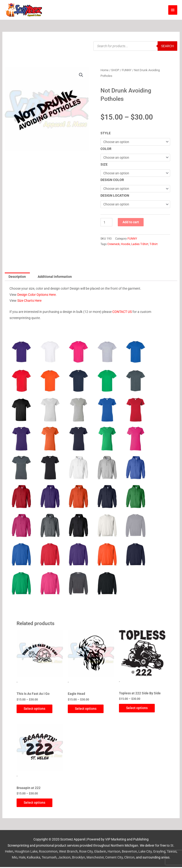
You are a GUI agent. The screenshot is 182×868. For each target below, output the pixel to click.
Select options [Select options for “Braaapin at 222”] (37, 803)
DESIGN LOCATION (115, 195)
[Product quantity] (106, 222)
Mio (15, 859)
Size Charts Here (29, 301)
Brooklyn (79, 859)
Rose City (86, 852)
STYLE (106, 133)
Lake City (145, 852)
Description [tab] (17, 277)
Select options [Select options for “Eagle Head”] (88, 709)
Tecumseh (49, 859)
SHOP (115, 70)
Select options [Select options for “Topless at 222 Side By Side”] (139, 708)
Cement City (114, 859)
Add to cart (131, 222)
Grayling (159, 852)
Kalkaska (34, 859)
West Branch (68, 852)
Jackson (64, 859)
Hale (22, 859)
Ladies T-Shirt (140, 244)
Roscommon (48, 852)
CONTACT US (122, 312)
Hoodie (125, 244)
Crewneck (114, 244)
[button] (81, 75)
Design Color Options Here (36, 295)
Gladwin (100, 852)
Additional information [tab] (55, 277)
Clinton (129, 859)
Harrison (114, 852)
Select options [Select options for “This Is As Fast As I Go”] (37, 709)
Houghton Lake (26, 852)
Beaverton (129, 852)
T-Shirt (154, 244)
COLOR (106, 149)
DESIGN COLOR (112, 180)
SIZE (104, 164)
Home (105, 70)
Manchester (95, 859)
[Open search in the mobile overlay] (135, 46)
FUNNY (127, 70)
